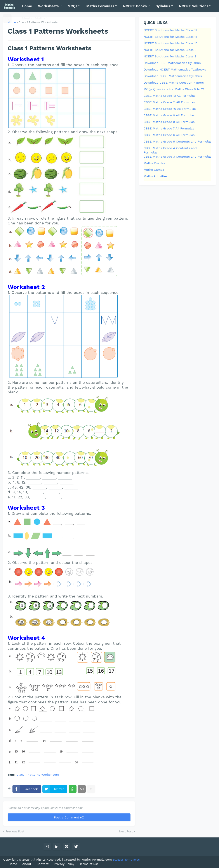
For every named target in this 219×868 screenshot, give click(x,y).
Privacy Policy (64, 864)
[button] (7, 18)
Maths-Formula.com (97, 859)
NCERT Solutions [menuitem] (194, 6)
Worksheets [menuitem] (48, 6)
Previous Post (15, 831)
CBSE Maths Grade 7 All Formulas (169, 128)
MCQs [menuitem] (73, 6)
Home (12, 22)
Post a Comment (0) (69, 817)
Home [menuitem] (27, 6)
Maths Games (154, 170)
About (27, 864)
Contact (43, 864)
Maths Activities (156, 176)
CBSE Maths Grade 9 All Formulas (169, 115)
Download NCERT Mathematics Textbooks (175, 69)
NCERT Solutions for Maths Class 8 (170, 56)
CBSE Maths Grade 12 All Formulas (169, 96)
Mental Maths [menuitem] (34, 18)
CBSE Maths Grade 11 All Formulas (169, 102)
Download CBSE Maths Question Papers (174, 83)
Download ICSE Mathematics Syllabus (172, 63)
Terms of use (89, 864)
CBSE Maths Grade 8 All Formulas (169, 122)
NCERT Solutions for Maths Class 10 (171, 43)
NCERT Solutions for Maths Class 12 (170, 30)
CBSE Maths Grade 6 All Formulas (169, 135)
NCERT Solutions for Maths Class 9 (170, 50)
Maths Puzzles (154, 163)
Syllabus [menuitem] (163, 6)
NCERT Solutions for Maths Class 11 (170, 37)
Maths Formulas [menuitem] (100, 6)
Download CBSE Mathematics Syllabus (173, 76)
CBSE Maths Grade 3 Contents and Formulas (177, 157)
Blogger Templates (126, 859)
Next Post (126, 831)
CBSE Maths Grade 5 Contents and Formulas (177, 141)
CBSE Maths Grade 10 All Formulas (170, 109)
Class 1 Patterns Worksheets (38, 775)
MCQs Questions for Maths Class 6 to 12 (174, 89)
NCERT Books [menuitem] (135, 6)
